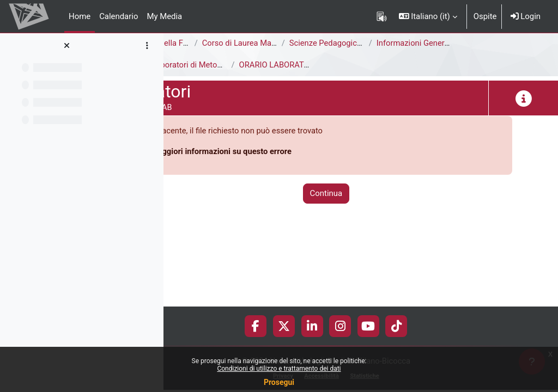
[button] (428, 16)
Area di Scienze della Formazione (232, 43)
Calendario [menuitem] (119, 16)
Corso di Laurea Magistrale (320, 43)
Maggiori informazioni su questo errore (292, 151)
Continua (361, 194)
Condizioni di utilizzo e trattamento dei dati (279, 369)
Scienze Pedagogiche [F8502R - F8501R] (431, 43)
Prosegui (279, 382)
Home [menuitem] (80, 16)
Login (526, 16)
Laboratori (191, 65)
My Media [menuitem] (164, 16)
